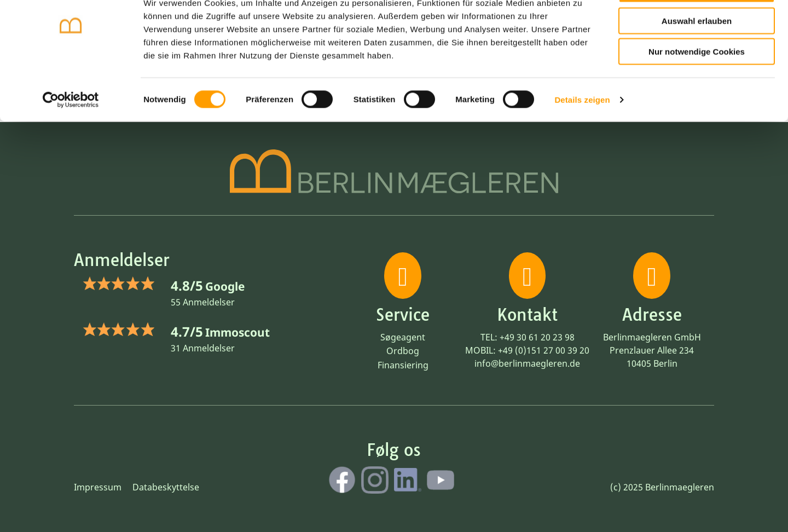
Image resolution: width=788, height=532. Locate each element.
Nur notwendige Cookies (697, 88)
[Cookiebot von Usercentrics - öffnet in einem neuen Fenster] (71, 137)
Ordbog (403, 351)
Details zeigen (582, 137)
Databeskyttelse (166, 487)
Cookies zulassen (697, 27)
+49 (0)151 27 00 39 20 (544, 350)
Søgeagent (403, 337)
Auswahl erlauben (697, 58)
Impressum (98, 487)
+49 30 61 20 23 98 (537, 337)
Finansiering (403, 365)
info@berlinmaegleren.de (527, 363)
